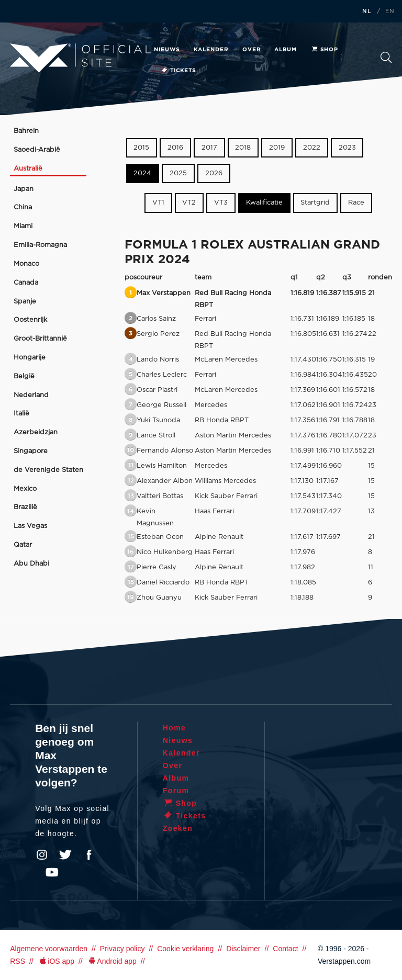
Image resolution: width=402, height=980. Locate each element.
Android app (112, 961)
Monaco (26, 264)
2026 (214, 173)
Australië (28, 169)
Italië (21, 414)
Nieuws (167, 50)
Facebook (89, 855)
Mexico (25, 489)
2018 (243, 148)
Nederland (31, 395)
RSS (18, 961)
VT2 (189, 203)
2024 (142, 173)
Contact (285, 949)
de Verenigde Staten (48, 470)
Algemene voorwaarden (49, 949)
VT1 (158, 203)
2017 (209, 148)
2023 (347, 148)
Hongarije (30, 358)
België (24, 376)
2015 (141, 148)
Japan (24, 189)
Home (175, 728)
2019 (277, 148)
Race (356, 203)
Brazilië (25, 507)
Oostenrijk (30, 320)
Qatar (23, 545)
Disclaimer (243, 949)
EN (390, 12)
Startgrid (315, 203)
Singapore (31, 451)
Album (286, 50)
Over (252, 50)
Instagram (42, 855)
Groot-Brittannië (40, 339)
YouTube (52, 872)
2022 (312, 148)
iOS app (56, 961)
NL (367, 12)
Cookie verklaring (185, 949)
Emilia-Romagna (40, 245)
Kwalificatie (264, 203)
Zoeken (386, 57)
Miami (23, 226)
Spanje (25, 302)
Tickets (178, 71)
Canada (26, 283)
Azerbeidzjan (36, 432)
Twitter (65, 855)
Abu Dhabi (31, 564)
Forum (176, 791)
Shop (325, 50)
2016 (175, 148)
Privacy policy (122, 949)
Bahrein (26, 131)
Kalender (211, 50)
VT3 (221, 203)
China (23, 207)
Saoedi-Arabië (37, 150)
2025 (178, 173)
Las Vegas (30, 526)
